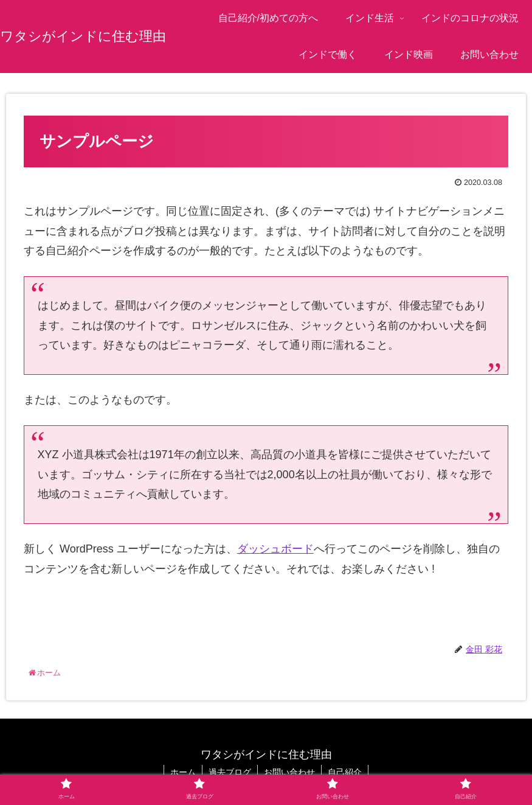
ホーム (183, 772)
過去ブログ (230, 772)
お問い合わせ (289, 772)
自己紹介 (345, 772)
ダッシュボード (275, 549)
